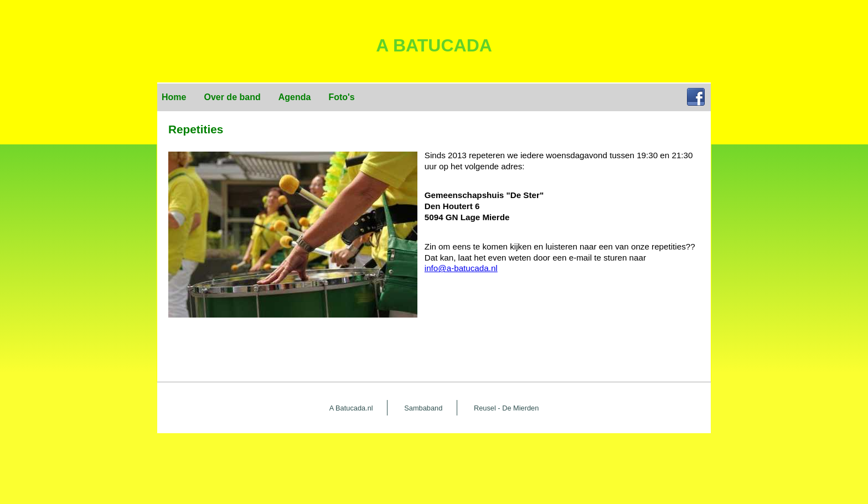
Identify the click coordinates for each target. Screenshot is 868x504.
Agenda (295, 97)
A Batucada (434, 45)
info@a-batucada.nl (461, 268)
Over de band (232, 97)
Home (174, 97)
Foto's (341, 97)
